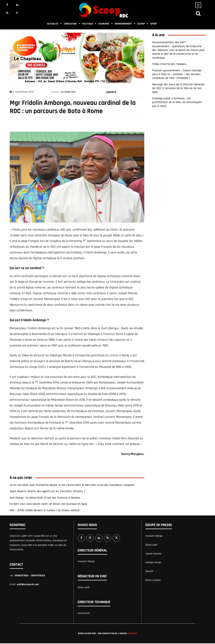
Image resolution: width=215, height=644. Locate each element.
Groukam (132, 634)
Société (111, 92)
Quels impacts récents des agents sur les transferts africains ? (48, 491)
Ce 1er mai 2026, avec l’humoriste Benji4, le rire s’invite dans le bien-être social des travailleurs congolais (73, 485)
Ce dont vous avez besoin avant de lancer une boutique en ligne (48, 504)
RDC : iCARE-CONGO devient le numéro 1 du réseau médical (45, 510)
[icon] (198, 14)
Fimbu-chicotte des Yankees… (170, 64)
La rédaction (68, 92)
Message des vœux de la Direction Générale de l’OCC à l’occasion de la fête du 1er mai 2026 (178, 88)
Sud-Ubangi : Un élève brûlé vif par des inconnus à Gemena (45, 498)
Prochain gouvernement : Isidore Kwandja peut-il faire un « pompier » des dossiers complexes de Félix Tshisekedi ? (177, 74)
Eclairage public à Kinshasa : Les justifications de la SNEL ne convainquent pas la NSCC (177, 102)
